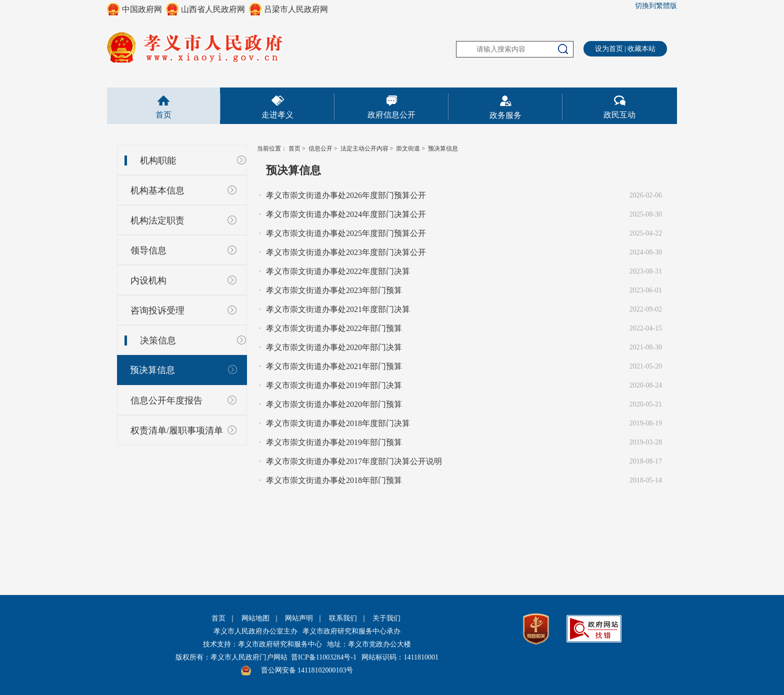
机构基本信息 (157, 190)
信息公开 (320, 148)
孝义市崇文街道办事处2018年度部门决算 (338, 423)
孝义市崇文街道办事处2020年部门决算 (334, 347)
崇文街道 (408, 148)
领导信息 (148, 250)
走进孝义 (277, 115)
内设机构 (148, 280)
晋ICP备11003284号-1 (324, 657)
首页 (163, 115)
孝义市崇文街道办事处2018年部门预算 (334, 480)
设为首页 (609, 49)
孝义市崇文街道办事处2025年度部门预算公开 (346, 233)
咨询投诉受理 (157, 310)
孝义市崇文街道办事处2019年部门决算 (334, 385)
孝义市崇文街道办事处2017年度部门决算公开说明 (354, 461)
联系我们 (343, 618)
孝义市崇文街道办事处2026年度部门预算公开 (346, 195)
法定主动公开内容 (364, 148)
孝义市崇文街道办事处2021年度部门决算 (338, 309)
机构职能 (158, 160)
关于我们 (386, 618)
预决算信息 (152, 370)
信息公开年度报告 (166, 400)
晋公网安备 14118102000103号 (307, 670)
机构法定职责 (157, 220)
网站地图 (255, 618)
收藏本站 (641, 49)
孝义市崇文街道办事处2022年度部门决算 (338, 271)
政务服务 (505, 115)
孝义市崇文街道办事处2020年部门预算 (334, 404)
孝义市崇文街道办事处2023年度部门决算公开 (346, 252)
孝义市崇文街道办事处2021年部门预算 (334, 366)
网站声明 (299, 618)
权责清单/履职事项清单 (177, 430)
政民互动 (619, 115)
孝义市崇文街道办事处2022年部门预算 (334, 328)
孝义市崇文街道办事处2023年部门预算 (334, 290)
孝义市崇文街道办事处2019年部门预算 (334, 442)
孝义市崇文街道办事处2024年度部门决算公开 (346, 214)
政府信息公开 (391, 115)
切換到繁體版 (656, 6)
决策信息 (158, 340)
